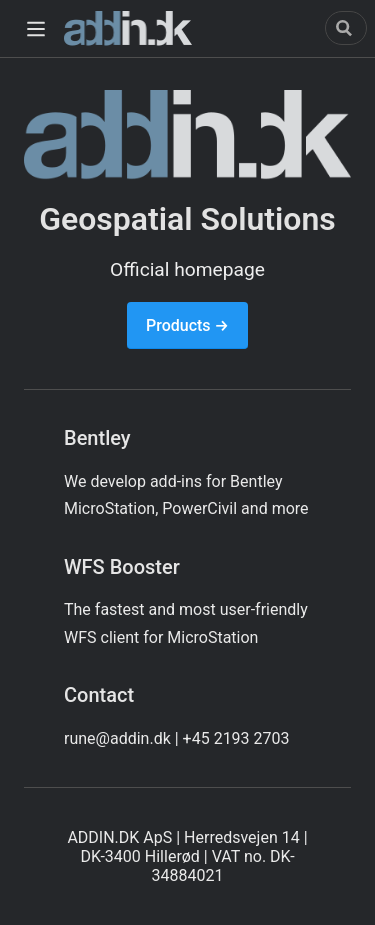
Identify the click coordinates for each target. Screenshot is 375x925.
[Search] (346, 28)
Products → (187, 325)
